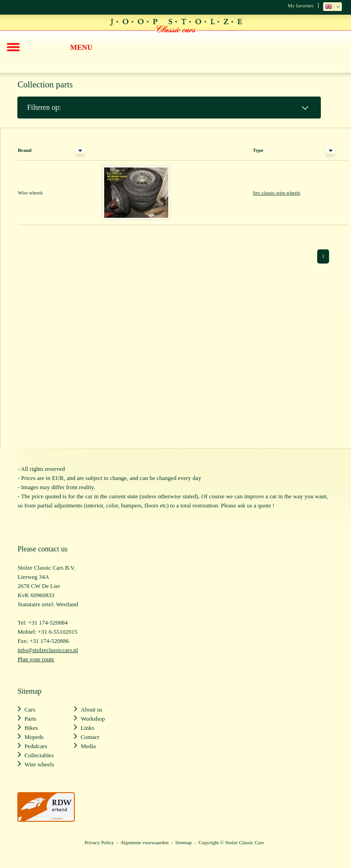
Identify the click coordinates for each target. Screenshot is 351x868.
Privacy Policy (99, 842)
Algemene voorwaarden (144, 842)
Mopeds (34, 737)
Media (88, 746)
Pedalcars (36, 746)
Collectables (39, 755)
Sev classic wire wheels (277, 193)
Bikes (31, 728)
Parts (30, 719)
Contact (90, 737)
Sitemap (183, 842)
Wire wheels (39, 764)
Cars (30, 709)
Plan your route (36, 659)
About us (91, 709)
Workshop (93, 719)
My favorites (300, 5)
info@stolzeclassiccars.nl (48, 650)
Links (87, 728)
